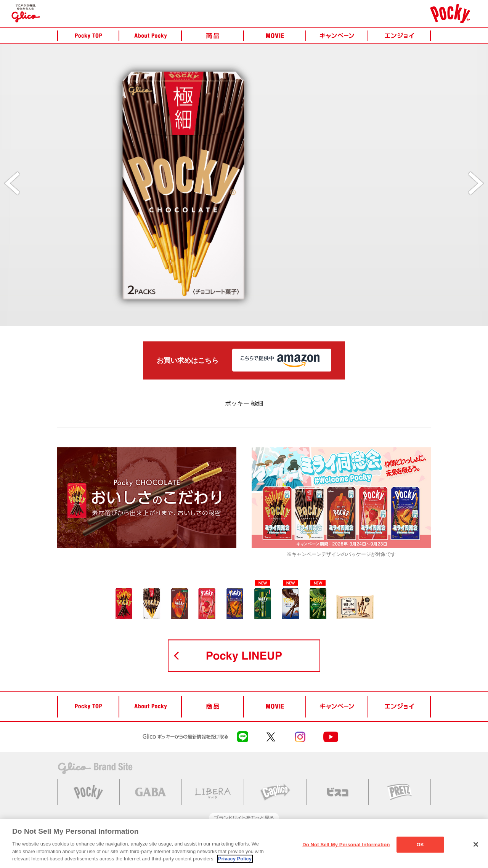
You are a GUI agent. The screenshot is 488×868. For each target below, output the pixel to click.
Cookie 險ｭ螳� (416, 843)
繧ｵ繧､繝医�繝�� (372, 843)
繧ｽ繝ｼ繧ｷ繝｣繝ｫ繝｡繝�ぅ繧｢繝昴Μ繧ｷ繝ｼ (303, 843)
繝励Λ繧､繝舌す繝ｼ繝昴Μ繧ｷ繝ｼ (223, 843)
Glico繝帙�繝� (73, 843)
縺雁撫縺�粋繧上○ (118, 843)
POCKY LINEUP (244, 656)
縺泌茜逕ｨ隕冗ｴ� (165, 843)
